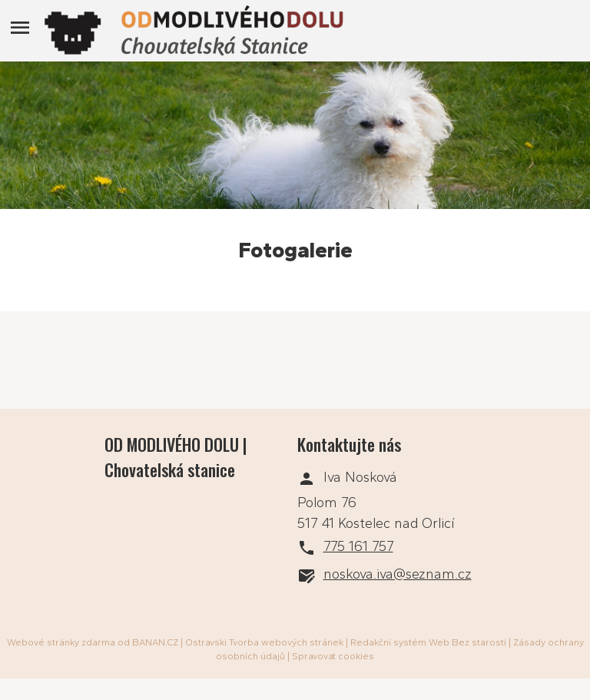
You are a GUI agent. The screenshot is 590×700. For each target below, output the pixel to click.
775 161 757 (358, 546)
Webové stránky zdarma (61, 642)
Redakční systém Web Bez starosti (428, 642)
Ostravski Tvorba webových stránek (264, 642)
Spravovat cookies (333, 656)
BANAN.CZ (155, 642)
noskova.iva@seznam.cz (398, 574)
